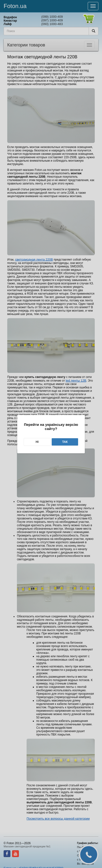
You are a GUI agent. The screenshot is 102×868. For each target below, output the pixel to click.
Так (65, 442)
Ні (37, 442)
